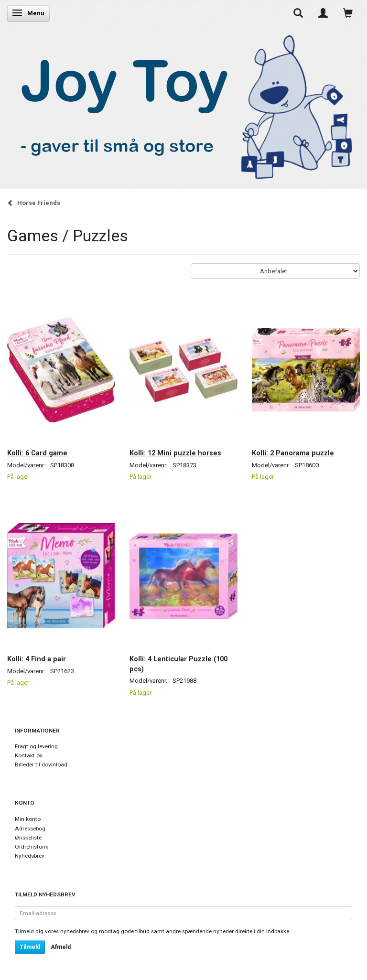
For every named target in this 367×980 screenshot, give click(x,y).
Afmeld (61, 947)
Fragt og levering (36, 746)
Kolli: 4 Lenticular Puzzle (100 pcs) (178, 664)
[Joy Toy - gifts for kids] (181, 105)
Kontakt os (29, 755)
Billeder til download (41, 765)
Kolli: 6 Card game (37, 453)
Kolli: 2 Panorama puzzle (293, 453)
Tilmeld (30, 947)
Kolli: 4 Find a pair (37, 659)
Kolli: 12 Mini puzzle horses (175, 453)
